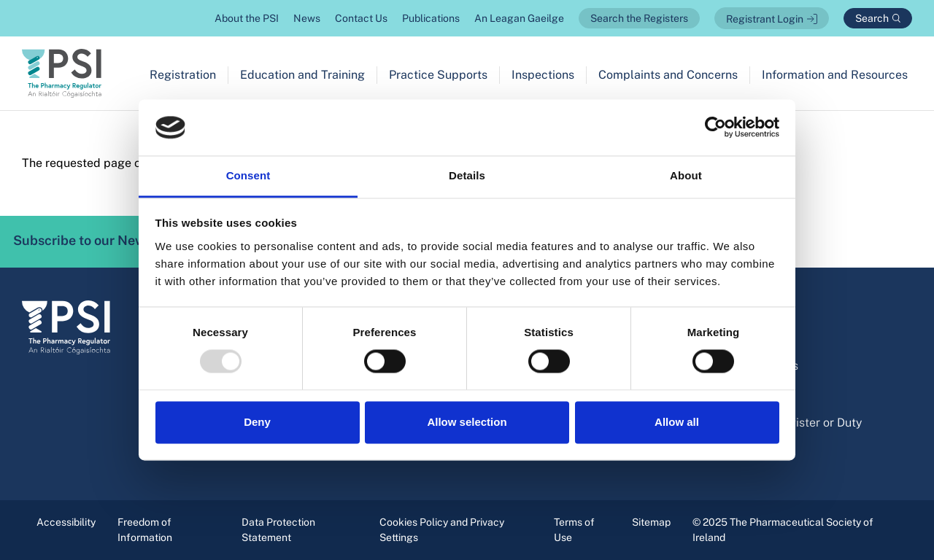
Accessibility (66, 522)
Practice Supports (438, 75)
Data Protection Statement (278, 530)
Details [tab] (467, 175)
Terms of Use (574, 530)
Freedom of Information (145, 530)
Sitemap (651, 522)
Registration (183, 75)
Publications (431, 18)
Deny (257, 422)
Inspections (543, 75)
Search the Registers (639, 18)
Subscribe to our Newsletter (119, 241)
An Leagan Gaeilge (519, 18)
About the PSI (247, 18)
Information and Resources (835, 75)
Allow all (677, 422)
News (307, 18)
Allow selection (467, 422)
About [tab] (686, 175)
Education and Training (302, 75)
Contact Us (361, 18)
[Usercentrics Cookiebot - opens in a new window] (715, 128)
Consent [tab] (248, 175)
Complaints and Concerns (668, 75)
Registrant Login (765, 19)
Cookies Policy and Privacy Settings (442, 530)
